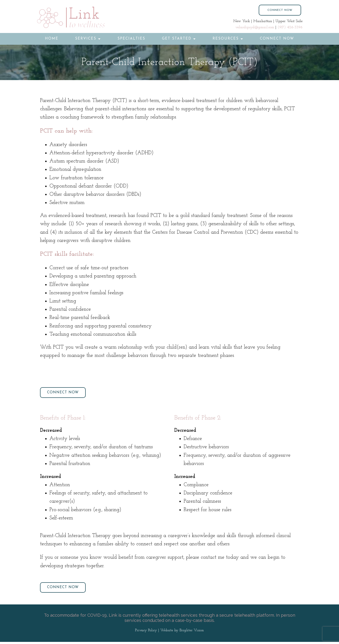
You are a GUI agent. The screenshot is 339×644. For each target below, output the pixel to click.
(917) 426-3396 (290, 27)
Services (86, 39)
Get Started (177, 39)
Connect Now (277, 39)
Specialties (131, 39)
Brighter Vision (192, 633)
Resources (226, 39)
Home (52, 39)
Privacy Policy (146, 633)
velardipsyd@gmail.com (255, 27)
